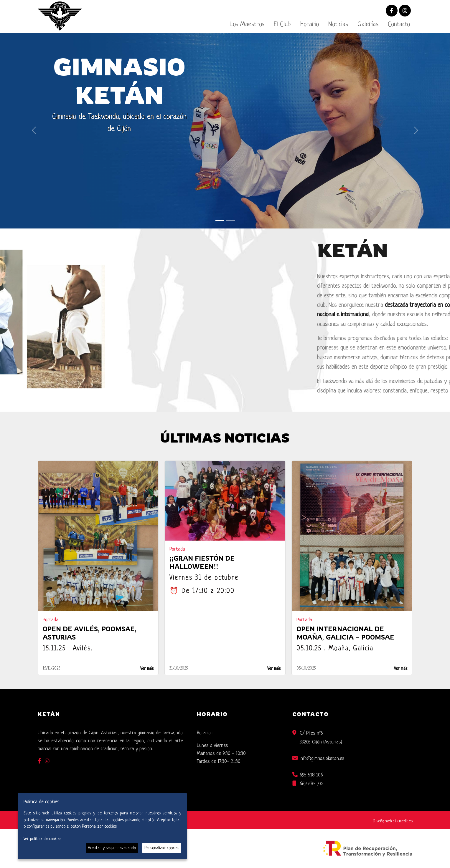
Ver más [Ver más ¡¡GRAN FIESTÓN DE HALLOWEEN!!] (274, 669)
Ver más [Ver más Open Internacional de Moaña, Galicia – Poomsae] (401, 669)
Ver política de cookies (42, 839)
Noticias (338, 25)
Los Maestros (247, 25)
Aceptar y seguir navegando (112, 848)
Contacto (399, 25)
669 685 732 (312, 784)
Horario (310, 25)
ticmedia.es (404, 821)
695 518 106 (311, 775)
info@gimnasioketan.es (322, 759)
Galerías (368, 25)
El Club (282, 25)
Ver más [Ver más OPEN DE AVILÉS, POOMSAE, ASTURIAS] (147, 669)
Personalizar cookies (162, 848)
